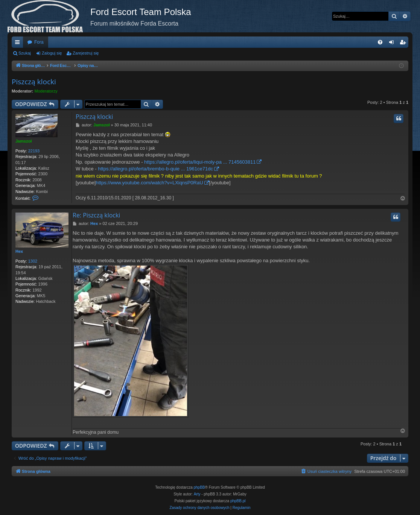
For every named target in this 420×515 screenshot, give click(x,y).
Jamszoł (24, 141)
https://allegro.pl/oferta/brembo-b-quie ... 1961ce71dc (155, 169)
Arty (197, 494)
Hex (19, 251)
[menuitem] (380, 42)
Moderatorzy (46, 91)
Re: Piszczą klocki (96, 215)
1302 (33, 261)
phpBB (199, 487)
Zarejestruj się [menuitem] (404, 44)
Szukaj (25, 53)
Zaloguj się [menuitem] (393, 44)
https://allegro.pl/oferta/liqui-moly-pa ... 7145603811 (200, 162)
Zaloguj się (52, 53)
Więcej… (19, 44)
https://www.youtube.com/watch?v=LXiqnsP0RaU (150, 183)
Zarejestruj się (86, 53)
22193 (34, 151)
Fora (39, 42)
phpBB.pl (238, 501)
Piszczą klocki (34, 82)
